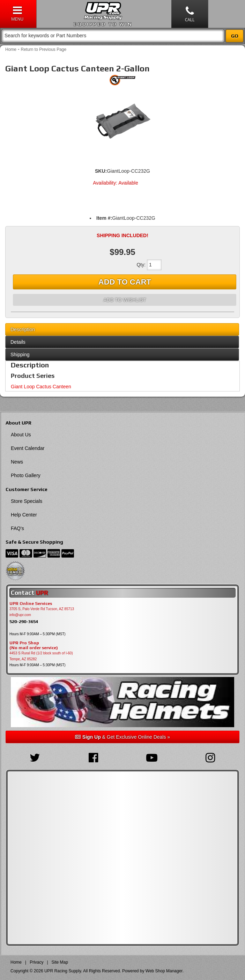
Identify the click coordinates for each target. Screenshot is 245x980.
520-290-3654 (24, 621)
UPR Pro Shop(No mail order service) (34, 645)
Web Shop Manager (164, 971)
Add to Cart (125, 282)
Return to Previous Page (43, 49)
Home (11, 49)
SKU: (101, 171)
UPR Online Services (31, 604)
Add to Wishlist (125, 300)
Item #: (104, 218)
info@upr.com (20, 615)
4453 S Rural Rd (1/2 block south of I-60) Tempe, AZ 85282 (41, 656)
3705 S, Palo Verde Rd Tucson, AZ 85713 (42, 609)
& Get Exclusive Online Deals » (122, 737)
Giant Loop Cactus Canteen (41, 387)
